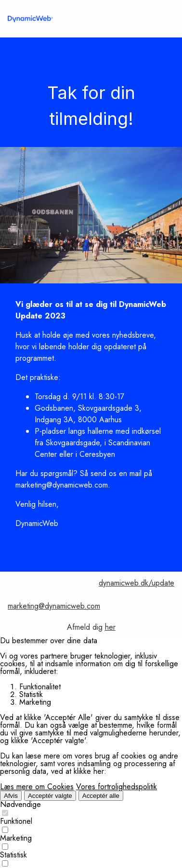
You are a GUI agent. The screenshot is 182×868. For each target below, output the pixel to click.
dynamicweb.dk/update (136, 583)
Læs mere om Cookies (37, 787)
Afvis (11, 796)
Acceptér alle (101, 796)
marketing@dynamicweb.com (54, 606)
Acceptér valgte (50, 796)
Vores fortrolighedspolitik (117, 787)
